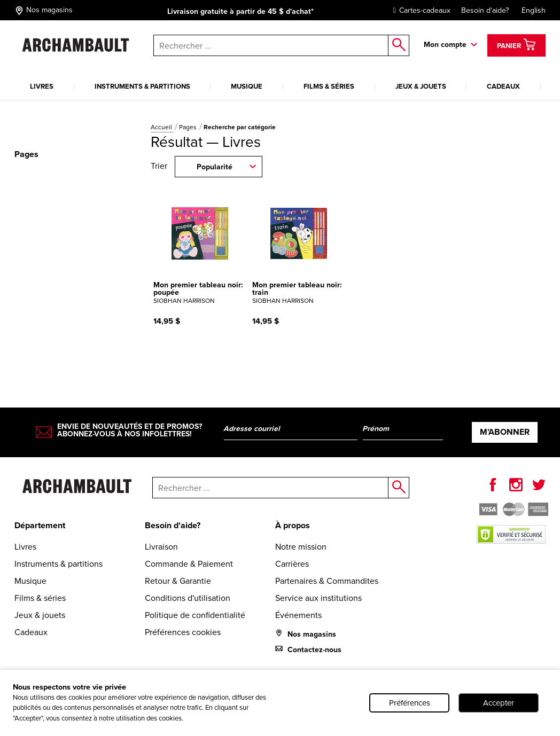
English (534, 10)
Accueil (162, 127)
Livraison (161, 547)
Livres (42, 86)
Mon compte (445, 45)
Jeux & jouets (421, 86)
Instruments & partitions (142, 86)
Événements (298, 615)
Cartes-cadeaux (419, 10)
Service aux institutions (318, 598)
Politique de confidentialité (195, 615)
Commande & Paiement (189, 564)
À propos (293, 525)
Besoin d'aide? (485, 10)
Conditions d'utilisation (188, 598)
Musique (247, 86)
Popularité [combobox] (215, 167)
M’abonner (505, 432)
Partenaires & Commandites (327, 581)
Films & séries (329, 86)
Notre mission (301, 547)
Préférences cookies (183, 632)
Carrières (292, 564)
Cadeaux (503, 86)
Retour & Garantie (178, 581)
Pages (189, 127)
